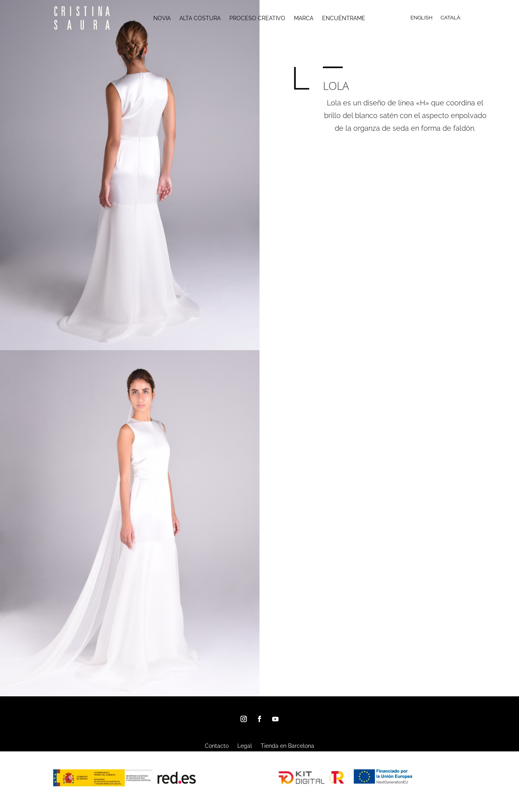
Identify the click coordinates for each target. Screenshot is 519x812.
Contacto (217, 746)
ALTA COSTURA (200, 18)
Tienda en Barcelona (287, 746)
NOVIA (162, 18)
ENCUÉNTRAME (344, 18)
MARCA (304, 18)
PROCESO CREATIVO (257, 18)
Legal (245, 746)
